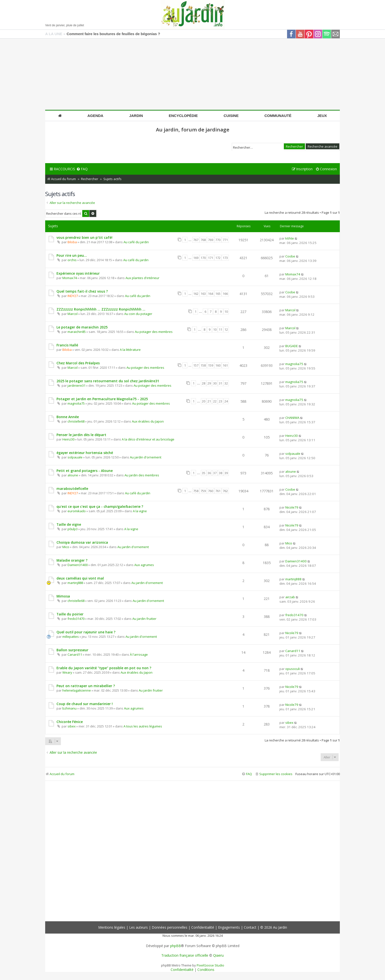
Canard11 (75, 654)
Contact (250, 927)
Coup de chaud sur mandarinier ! (85, 704)
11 (220, 329)
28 (204, 383)
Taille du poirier (70, 614)
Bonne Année (68, 417)
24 (226, 401)
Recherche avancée (323, 146)
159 (211, 365)
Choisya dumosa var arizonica (82, 542)
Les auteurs (138, 927)
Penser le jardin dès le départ (81, 435)
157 (196, 365)
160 (218, 365)
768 (203, 240)
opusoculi (293, 669)
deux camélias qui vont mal (80, 578)
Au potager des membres (154, 332)
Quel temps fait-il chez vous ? (82, 291)
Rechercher (294, 146)
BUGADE (292, 346)
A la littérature (130, 350)
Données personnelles (170, 927)
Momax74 (70, 278)
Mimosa (63, 596)
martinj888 (75, 583)
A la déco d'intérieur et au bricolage (148, 439)
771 (225, 240)
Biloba (72, 242)
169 (196, 258)
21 (209, 401)
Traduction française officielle (185, 955)
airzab (290, 597)
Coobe (290, 256)
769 (211, 240)
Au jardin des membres (142, 475)
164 (211, 294)
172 (218, 258)
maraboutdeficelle (72, 489)
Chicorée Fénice (70, 722)
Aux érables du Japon (148, 421)
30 (215, 383)
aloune (73, 475)
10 (226, 312)
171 (211, 258)
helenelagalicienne (77, 690)
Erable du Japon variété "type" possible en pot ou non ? (104, 668)
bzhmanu (69, 708)
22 (215, 401)
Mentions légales (112, 927)
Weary (67, 672)
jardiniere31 (76, 385)
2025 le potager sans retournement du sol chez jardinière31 (108, 381)
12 (226, 329)
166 (225, 294)
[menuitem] (82, 169)
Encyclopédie (183, 116)
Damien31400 (78, 565)
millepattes (71, 637)
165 (218, 294)
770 (218, 240)
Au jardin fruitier (144, 619)
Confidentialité (203, 927)
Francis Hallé (67, 345)
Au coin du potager (138, 314)
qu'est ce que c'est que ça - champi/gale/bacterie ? (100, 506)
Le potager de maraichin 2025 (82, 327)
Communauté (278, 116)
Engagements (229, 927)
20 (204, 401)
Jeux (322, 116)
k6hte (290, 238)
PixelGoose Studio (210, 965)
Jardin (136, 116)
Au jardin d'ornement (146, 457)
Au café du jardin (136, 242)
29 (209, 383)
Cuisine (231, 116)
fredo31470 (76, 619)
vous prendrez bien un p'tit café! (84, 237)
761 (218, 491)
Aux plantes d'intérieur (142, 278)
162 (196, 294)
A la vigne (140, 511)
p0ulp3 (73, 529)
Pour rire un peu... (72, 255)
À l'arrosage (139, 654)
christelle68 (76, 421)
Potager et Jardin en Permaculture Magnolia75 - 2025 (102, 399)
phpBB (176, 946)
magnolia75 (294, 364)
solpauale (75, 457)
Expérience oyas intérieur (78, 273)
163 (203, 294)
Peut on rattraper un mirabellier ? (86, 686)
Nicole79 (292, 507)
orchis (72, 260)
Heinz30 (68, 439)
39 (226, 473)
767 (196, 240)
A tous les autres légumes (143, 726)
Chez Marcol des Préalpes (78, 363)
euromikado (77, 511)
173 (225, 258)
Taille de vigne (69, 524)
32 (226, 383)
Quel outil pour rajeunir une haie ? (86, 632)
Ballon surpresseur (72, 650)
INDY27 (73, 296)
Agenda (95, 116)
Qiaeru (218, 955)
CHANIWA (292, 418)
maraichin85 (77, 332)
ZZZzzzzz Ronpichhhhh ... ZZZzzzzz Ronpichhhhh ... (101, 309)
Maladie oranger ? (72, 560)
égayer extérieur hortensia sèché (85, 453)
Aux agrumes (144, 565)
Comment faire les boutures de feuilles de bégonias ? (113, 34)
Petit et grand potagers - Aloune (85, 471)
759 (203, 491)
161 (225, 365)
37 (215, 473)
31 (220, 383)
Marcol (73, 314)
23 (220, 401)
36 (209, 473)
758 (196, 491)
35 (204, 473)
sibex (72, 726)
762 (225, 491)
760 (211, 491)
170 (203, 258)
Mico (66, 547)
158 (203, 365)
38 (220, 473)
